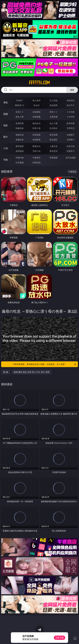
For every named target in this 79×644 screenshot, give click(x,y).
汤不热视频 (71, 158)
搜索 (72, 90)
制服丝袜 (20, 128)
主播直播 (54, 117)
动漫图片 (71, 135)
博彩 (6, 102)
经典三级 (36, 128)
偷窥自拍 (20, 135)
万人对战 (54, 100)
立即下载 (60, 638)
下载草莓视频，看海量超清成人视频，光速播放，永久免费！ (44, 364)
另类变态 (71, 128)
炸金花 (36, 105)
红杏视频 (20, 162)
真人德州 (36, 100)
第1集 (6, 372)
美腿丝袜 (20, 140)
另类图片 (71, 140)
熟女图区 (54, 140)
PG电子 (20, 100)
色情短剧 (36, 162)
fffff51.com (39, 83)
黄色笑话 (54, 151)
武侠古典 (71, 146)
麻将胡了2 (20, 105)
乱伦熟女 (54, 128)
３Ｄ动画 (71, 112)
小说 (6, 148)
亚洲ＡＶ (20, 112)
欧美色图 (54, 135)
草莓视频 (54, 158)
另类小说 (36, 151)
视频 (6, 114)
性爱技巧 (71, 151)
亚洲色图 (36, 135)
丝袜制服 (36, 117)
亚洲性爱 (20, 123)
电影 (6, 125)
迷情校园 (20, 151)
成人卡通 (54, 123)
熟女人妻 (20, 117)
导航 (6, 160)
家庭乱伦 (36, 146)
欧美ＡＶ (54, 112)
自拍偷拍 (36, 112)
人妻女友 (54, 146)
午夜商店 (36, 158)
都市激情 (20, 146)
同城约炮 (20, 158)
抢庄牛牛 (71, 105)
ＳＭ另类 (71, 117)
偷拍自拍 (36, 123)
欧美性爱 (71, 123)
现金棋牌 (54, 105)
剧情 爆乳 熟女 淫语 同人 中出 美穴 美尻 (32, 372)
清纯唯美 (36, 140)
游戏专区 (71, 100)
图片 (6, 137)
